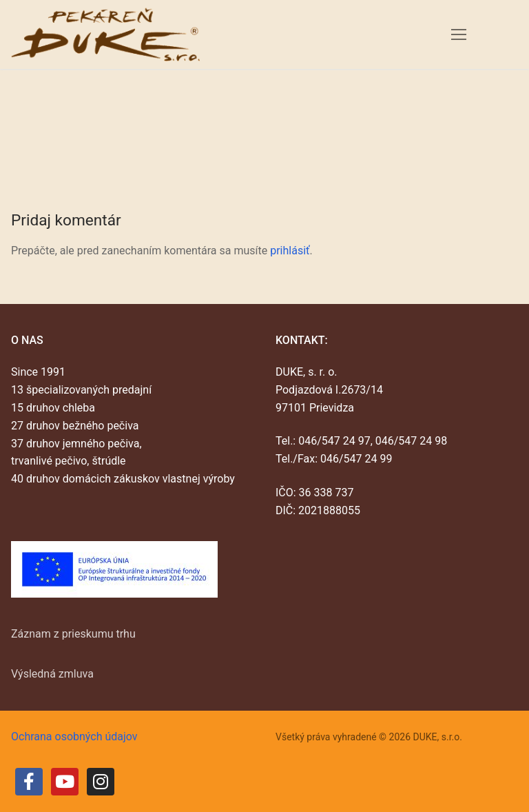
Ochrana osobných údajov (74, 737)
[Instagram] (101, 782)
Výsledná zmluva (52, 674)
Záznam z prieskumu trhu (73, 634)
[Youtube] (65, 782)
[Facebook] (29, 782)
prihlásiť (290, 251)
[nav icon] (459, 34)
